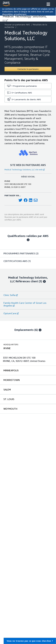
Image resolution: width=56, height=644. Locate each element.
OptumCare (11, 313)
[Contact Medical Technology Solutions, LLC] (28, 69)
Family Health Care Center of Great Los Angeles (25, 304)
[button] (48, 4)
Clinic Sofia (11, 295)
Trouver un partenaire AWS (18, 24)
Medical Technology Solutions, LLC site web (25, 170)
